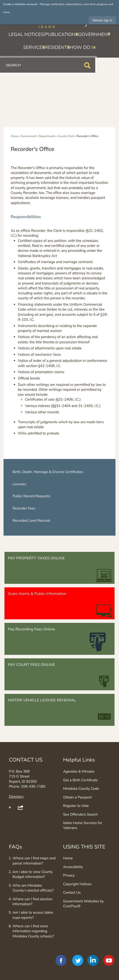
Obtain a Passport (77, 797)
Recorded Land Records (31, 521)
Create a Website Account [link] (20, 4)
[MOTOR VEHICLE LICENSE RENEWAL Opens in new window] (59, 710)
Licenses (19, 484)
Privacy (69, 875)
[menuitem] (60, 472)
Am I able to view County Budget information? (33, 874)
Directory (16, 797)
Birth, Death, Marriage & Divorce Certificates (48, 472)
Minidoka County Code (81, 789)
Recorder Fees (24, 508)
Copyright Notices (77, 884)
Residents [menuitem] (57, 47)
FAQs (16, 847)
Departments (47, 136)
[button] (87, 65)
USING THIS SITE (84, 847)
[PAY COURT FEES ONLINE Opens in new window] (59, 674)
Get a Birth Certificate (80, 780)
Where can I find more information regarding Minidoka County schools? (33, 931)
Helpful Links (79, 760)
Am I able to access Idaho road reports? (33, 915)
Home (15, 136)
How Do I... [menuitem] (83, 47)
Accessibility (73, 867)
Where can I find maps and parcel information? (34, 861)
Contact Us (72, 893)
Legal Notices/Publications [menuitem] (44, 34)
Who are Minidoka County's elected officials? (33, 888)
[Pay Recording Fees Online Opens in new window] (59, 639)
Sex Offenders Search (80, 814)
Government (29, 136)
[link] (103, 20)
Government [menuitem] (94, 34)
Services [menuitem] (34, 47)
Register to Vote (76, 806)
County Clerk (66, 136)
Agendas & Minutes (79, 771)
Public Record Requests (31, 496)
